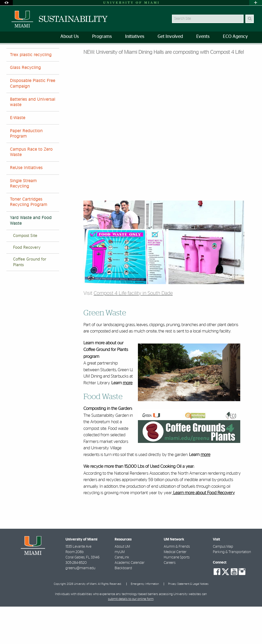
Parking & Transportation (232, 589)
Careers (170, 600)
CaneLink (122, 595)
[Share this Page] (253, 52)
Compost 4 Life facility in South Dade (133, 331)
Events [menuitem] (203, 37)
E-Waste (18, 155)
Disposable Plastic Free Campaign (33, 121)
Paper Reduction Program (26, 171)
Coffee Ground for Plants (30, 299)
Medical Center (175, 589)
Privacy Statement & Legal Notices (188, 621)
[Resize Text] (242, 52)
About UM (122, 584)
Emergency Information (145, 621)
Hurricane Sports (177, 595)
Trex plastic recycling (31, 92)
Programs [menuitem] (102, 37)
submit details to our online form (131, 636)
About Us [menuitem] (70, 37)
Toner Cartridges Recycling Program (29, 239)
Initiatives (30, 55)
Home (11, 55)
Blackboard (123, 606)
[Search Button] (250, 19)
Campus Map (223, 584)
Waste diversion (58, 55)
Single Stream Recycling (23, 221)
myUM (120, 589)
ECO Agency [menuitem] (235, 37)
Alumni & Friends (177, 584)
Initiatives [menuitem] (135, 37)
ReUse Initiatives (26, 205)
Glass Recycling (25, 105)
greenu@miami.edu (80, 606)
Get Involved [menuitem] (170, 37)
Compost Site (25, 273)
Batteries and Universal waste (33, 139)
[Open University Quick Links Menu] (256, 3)
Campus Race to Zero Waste (31, 189)
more (128, 420)
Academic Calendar (130, 600)
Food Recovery (27, 285)
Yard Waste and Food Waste (97, 55)
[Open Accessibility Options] (6, 3)
